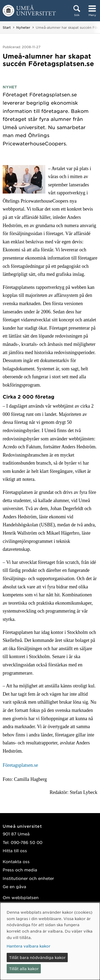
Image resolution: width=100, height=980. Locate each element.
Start (7, 27)
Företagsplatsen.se (20, 765)
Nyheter (23, 27)
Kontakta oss (16, 861)
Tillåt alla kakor (24, 969)
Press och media (20, 870)
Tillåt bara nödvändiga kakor (37, 957)
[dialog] (50, 941)
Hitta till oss (15, 850)
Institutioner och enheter (28, 878)
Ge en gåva (14, 886)
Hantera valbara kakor (29, 946)
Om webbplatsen (21, 897)
